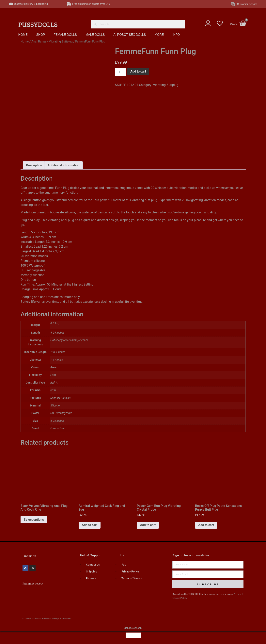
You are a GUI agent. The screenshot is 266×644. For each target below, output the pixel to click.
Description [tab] (34, 164)
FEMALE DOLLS (65, 35)
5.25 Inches (57, 419)
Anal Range (39, 41)
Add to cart (138, 71)
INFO (176, 35)
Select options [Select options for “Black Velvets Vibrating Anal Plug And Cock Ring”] (34, 518)
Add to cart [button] (90, 524)
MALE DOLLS (95, 35)
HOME (23, 35)
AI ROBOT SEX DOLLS (130, 35)
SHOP (40, 35)
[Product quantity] (121, 72)
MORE (159, 35)
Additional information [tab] (63, 164)
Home (25, 41)
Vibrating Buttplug (61, 41)
